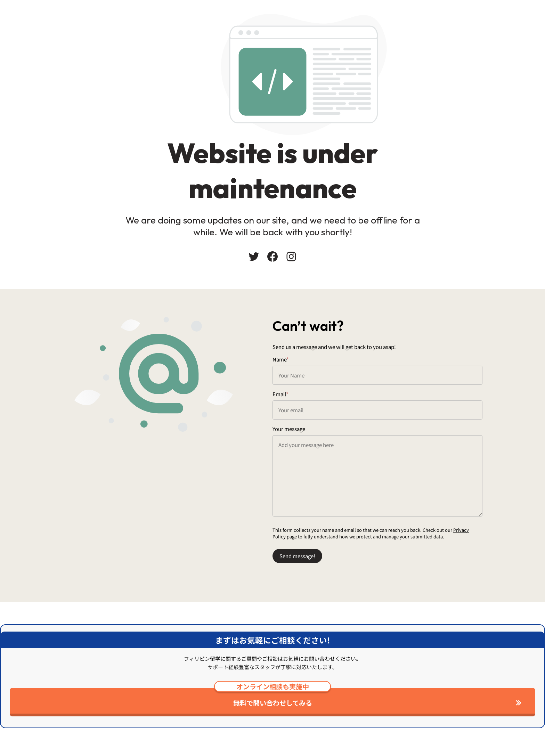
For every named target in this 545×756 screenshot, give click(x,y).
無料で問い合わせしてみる (272, 698)
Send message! (297, 556)
